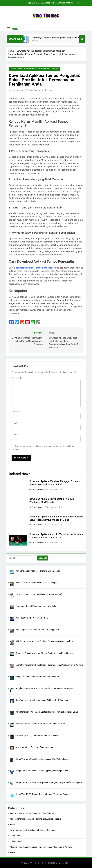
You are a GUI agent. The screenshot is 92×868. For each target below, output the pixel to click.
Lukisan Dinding (17, 841)
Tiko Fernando (17, 90)
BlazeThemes (65, 863)
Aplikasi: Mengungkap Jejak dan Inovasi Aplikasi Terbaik (35, 819)
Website (15, 435)
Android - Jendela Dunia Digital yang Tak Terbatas (32, 813)
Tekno (13, 852)
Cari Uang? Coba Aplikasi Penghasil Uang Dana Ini (50, 3)
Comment (17, 378)
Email (15, 423)
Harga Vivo (15, 836)
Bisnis (13, 825)
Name (15, 412)
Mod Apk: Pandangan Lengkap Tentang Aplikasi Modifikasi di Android (41, 847)
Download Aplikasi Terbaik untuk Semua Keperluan (35, 69)
